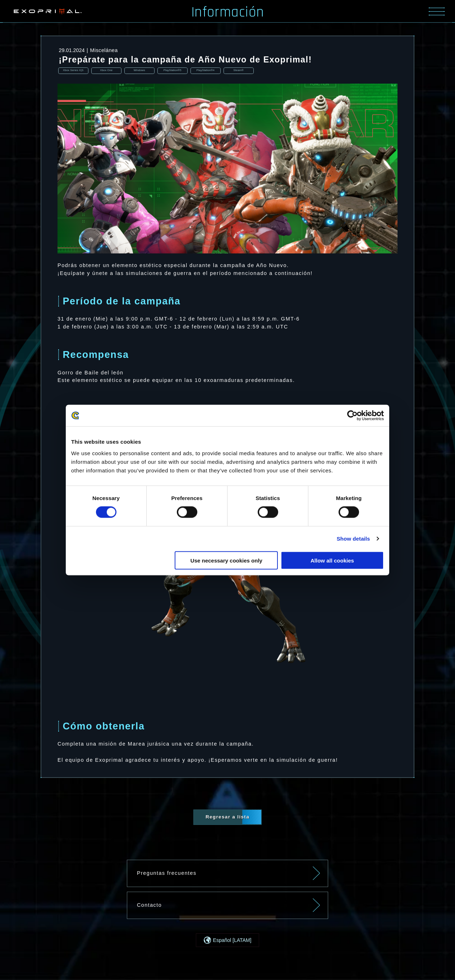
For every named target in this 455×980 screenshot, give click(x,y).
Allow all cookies (332, 560)
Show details (353, 539)
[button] (228, 941)
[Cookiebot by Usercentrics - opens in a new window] (352, 416)
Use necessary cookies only (226, 560)
